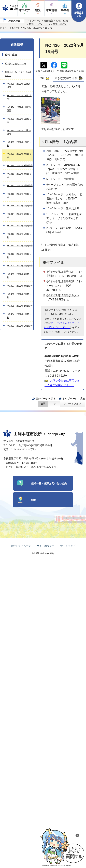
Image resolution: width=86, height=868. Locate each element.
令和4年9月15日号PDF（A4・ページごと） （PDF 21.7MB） (64, 286)
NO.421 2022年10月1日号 (19, 144)
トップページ (34, 21)
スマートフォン (73, 404)
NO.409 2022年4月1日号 (20, 266)
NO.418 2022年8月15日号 (19, 175)
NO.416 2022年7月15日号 (19, 196)
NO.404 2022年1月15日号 (19, 316)
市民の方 (24, 10)
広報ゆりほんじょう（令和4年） (18, 74)
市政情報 (51, 10)
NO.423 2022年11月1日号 (19, 120)
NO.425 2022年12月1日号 (19, 97)
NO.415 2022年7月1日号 (20, 206)
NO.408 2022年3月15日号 (19, 276)
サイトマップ (68, 546)
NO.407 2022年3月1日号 (20, 286)
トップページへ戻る (74, 398)
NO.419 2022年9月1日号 (20, 165)
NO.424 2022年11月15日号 (19, 109)
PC (54, 404)
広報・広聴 (62, 21)
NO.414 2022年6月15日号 (19, 216)
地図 (34, 500)
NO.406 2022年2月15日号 (19, 296)
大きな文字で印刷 (66, 78)
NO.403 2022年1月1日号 (20, 326)
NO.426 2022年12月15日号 (19, 85)
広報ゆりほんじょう (40, 24)
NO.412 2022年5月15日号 (19, 236)
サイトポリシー (46, 546)
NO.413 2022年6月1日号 (20, 226)
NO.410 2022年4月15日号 (19, 256)
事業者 (65, 10)
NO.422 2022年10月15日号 (19, 132)
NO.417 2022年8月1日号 (20, 185)
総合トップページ (21, 546)
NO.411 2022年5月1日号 (20, 246)
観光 (38, 10)
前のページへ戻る (46, 398)
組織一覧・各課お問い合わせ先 (49, 483)
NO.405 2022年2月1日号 (20, 306)
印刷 (42, 78)
